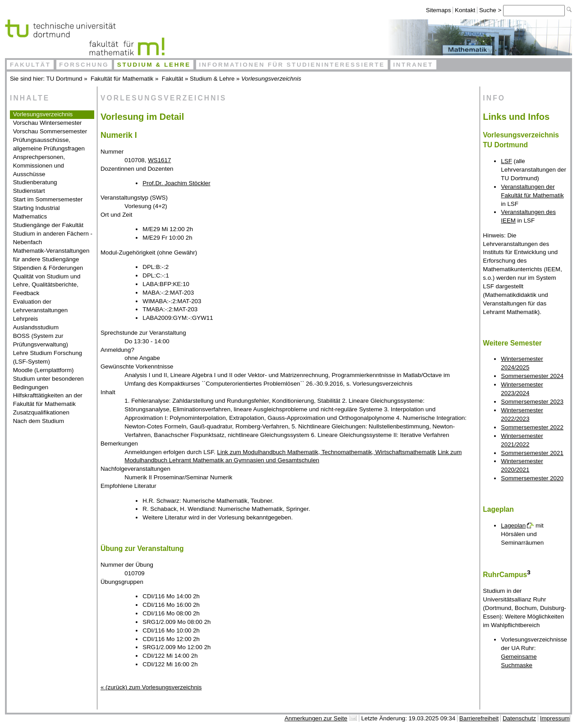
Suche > (491, 10)
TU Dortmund (64, 79)
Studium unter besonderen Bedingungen (48, 383)
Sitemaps (439, 10)
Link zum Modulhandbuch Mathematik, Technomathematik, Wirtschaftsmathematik (327, 452)
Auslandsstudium (36, 327)
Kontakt (465, 10)
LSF (506, 161)
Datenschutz (519, 718)
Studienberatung (35, 182)
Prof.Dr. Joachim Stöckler (176, 183)
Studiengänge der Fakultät (48, 225)
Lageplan (513, 526)
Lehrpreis (26, 319)
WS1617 (159, 160)
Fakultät (30, 65)
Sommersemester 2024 (532, 376)
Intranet (413, 65)
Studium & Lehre (154, 65)
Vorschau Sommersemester (50, 131)
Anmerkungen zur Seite (316, 718)
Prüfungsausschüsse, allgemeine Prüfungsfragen (49, 144)
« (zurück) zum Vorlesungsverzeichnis (151, 687)
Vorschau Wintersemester (48, 123)
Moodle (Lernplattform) (44, 370)
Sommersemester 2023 (532, 402)
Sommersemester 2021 (532, 453)
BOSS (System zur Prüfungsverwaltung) (41, 340)
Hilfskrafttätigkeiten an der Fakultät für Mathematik (48, 400)
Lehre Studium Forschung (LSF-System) (48, 357)
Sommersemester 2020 (532, 478)
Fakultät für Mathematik (122, 79)
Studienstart (29, 191)
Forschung (84, 65)
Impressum (555, 718)
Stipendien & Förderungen (48, 268)
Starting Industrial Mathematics (37, 212)
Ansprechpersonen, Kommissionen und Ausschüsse (39, 166)
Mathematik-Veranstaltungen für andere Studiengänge (51, 255)
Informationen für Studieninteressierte (292, 65)
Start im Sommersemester (48, 199)
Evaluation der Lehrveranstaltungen (41, 306)
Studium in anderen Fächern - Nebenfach (53, 238)
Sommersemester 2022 (532, 427)
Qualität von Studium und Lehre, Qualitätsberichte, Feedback (47, 285)
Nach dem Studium (39, 421)
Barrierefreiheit (479, 718)
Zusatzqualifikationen (41, 412)
